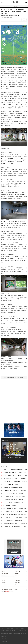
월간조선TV (16, 6)
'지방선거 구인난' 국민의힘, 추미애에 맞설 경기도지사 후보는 (12, 458)
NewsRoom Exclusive (8, 6)
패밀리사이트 (5, 641)
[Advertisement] (14, 396)
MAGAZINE (22, 6)
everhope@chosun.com (15, 16)
